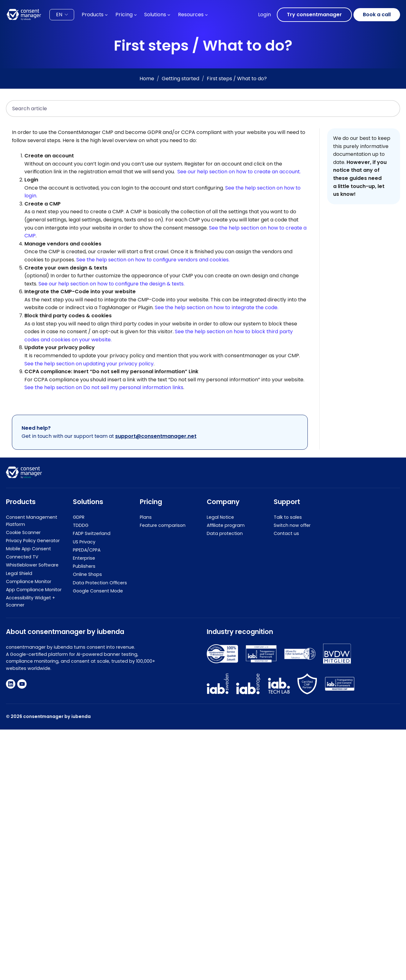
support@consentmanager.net (156, 436)
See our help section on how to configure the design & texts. (112, 284)
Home (147, 79)
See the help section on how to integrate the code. (217, 308)
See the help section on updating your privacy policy (89, 364)
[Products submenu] (106, 15)
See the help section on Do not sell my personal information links (104, 388)
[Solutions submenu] (169, 15)
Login (264, 15)
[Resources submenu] (206, 15)
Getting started (180, 79)
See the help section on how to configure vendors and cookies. (153, 260)
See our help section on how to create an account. (239, 172)
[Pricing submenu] (135, 15)
